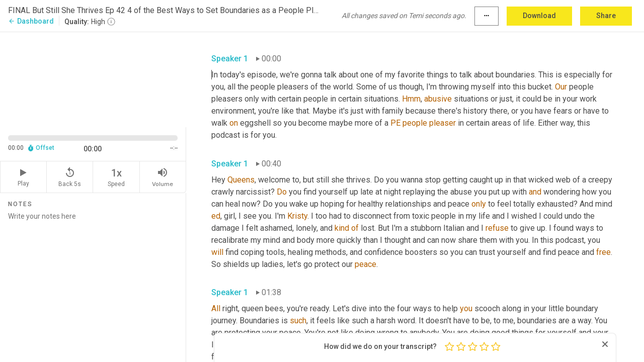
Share (606, 16)
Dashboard (31, 21)
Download (539, 16)
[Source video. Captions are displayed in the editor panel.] (93, 79)
